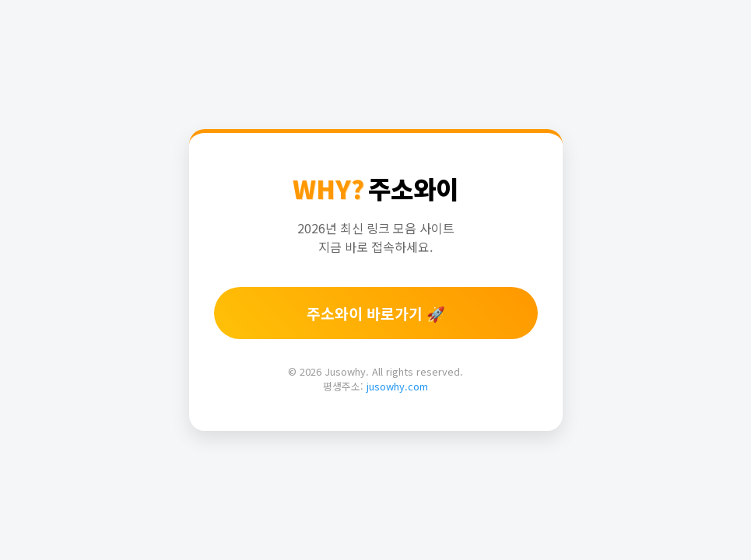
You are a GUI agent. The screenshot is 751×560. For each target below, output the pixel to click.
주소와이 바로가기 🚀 (376, 313)
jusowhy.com (397, 386)
